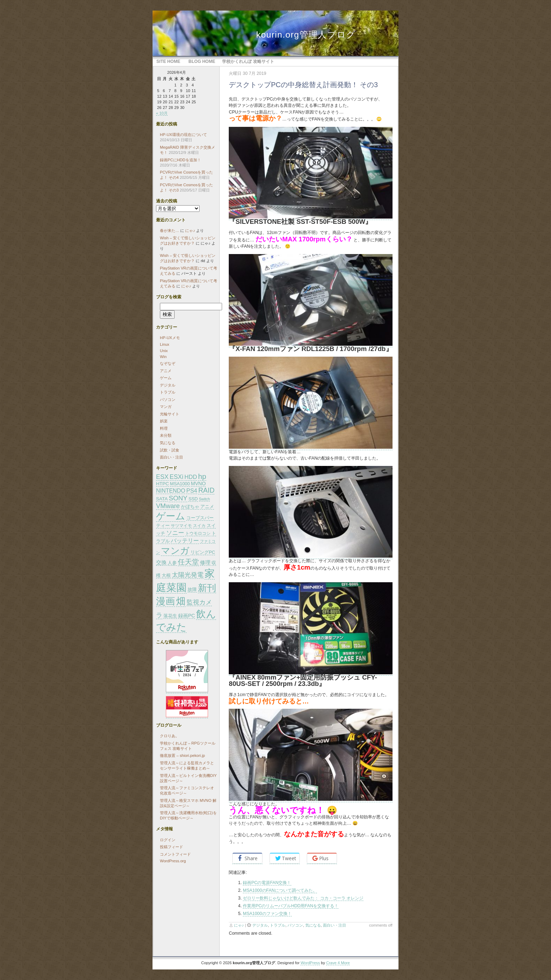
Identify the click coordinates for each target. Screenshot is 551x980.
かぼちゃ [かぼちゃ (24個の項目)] (190, 507)
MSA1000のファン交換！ (267, 914)
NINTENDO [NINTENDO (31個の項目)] (171, 491)
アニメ (166, 371)
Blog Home (202, 61)
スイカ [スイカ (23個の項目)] (199, 526)
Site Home (168, 61)
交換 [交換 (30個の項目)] (161, 562)
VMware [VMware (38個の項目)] (168, 506)
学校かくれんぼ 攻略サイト (248, 61)
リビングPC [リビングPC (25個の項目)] (203, 552)
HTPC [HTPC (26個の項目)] (163, 484)
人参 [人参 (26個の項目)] (172, 563)
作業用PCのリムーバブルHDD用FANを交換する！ (291, 906)
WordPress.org (173, 861)
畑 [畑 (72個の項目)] (181, 601)
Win (163, 357)
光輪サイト (170, 414)
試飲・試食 (170, 450)
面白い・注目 (335, 925)
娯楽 (164, 421)
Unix (164, 351)
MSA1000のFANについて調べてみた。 (280, 890)
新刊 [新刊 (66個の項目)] (207, 588)
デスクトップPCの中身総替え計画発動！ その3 (303, 85)
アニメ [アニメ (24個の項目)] (207, 507)
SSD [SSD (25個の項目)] (193, 499)
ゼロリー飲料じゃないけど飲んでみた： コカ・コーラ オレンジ (303, 898)
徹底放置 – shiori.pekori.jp (182, 755)
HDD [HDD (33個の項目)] (191, 477)
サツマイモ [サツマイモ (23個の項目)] (181, 526)
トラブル (278, 925)
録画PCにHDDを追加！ (180, 160)
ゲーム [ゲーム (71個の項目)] (171, 516)
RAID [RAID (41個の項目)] (206, 490)
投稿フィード (171, 847)
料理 (164, 428)
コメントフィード (175, 854)
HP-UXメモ (170, 338)
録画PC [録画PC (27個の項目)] (187, 616)
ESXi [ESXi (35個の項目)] (177, 477)
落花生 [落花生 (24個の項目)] (170, 616)
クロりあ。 (170, 736)
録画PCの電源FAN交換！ (267, 883)
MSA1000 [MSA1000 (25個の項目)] (180, 484)
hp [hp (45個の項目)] (202, 476)
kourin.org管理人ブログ (306, 35)
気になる (313, 925)
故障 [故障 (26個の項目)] (192, 589)
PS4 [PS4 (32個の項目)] (192, 491)
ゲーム (166, 378)
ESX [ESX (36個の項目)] (162, 477)
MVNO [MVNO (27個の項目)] (198, 483)
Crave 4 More (338, 963)
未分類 (166, 435)
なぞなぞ (168, 363)
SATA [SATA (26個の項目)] (162, 499)
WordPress (310, 963)
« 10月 (162, 113)
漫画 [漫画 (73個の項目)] (166, 601)
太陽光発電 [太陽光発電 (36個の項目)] (188, 575)
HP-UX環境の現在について (183, 135)
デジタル (260, 925)
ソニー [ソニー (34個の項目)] (175, 533)
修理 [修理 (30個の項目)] (205, 562)
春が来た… (170, 231)
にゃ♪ (239, 925)
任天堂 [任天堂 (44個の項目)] (188, 562)
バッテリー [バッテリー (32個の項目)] (185, 540)
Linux (165, 344)
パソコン (295, 925)
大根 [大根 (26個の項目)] (166, 575)
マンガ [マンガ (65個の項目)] (175, 551)
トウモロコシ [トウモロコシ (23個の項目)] (198, 533)
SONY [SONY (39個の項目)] (178, 498)
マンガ (166, 407)
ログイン (168, 840)
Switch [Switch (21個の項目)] (204, 499)
